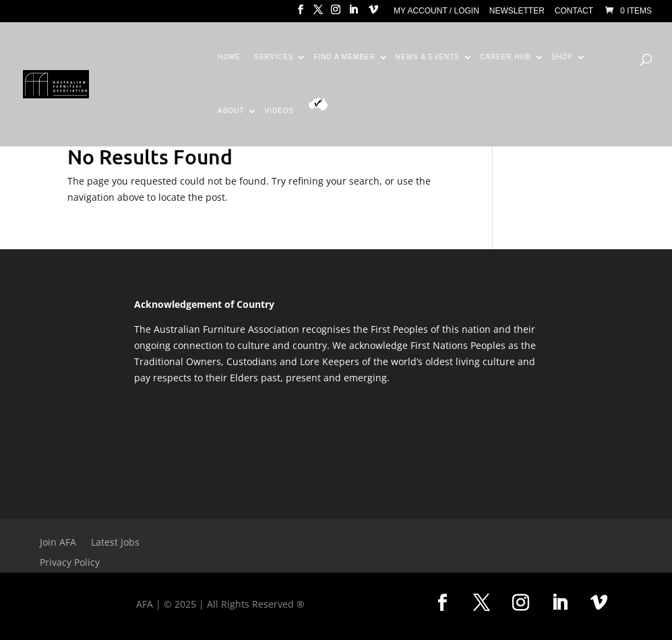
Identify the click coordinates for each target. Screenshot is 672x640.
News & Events (428, 57)
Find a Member (344, 57)
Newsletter (517, 11)
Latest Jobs (115, 543)
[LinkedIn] (353, 13)
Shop (562, 57)
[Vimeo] (373, 13)
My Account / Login (436, 11)
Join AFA (58, 543)
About (231, 111)
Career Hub (506, 57)
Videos (279, 111)
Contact (574, 11)
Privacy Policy (70, 563)
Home (229, 57)
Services (274, 57)
